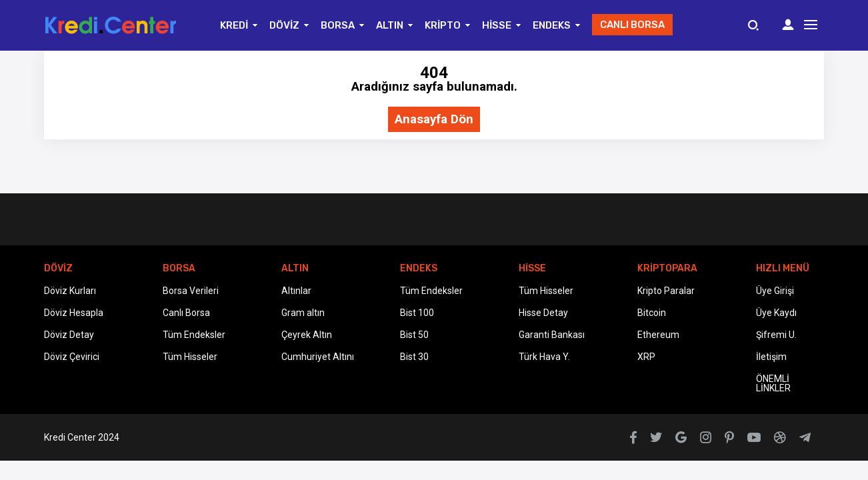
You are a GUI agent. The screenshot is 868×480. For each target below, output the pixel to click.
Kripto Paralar (666, 291)
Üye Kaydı (776, 313)
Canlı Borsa (186, 313)
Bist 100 (417, 313)
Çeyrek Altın (307, 335)
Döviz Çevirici (72, 357)
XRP (646, 357)
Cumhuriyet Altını (318, 357)
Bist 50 (414, 335)
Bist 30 (414, 357)
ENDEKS (552, 25)
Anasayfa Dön (434, 120)
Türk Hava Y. (544, 357)
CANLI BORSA (632, 25)
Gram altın (303, 313)
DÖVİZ (284, 25)
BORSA (338, 25)
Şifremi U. (776, 335)
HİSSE (497, 25)
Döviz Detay (69, 335)
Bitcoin (652, 313)
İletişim (771, 357)
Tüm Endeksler (194, 335)
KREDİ (234, 25)
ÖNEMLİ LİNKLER (773, 383)
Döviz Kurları (70, 291)
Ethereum (658, 335)
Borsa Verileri (191, 291)
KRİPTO (443, 25)
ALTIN (390, 25)
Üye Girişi (775, 291)
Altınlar (296, 291)
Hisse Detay (543, 313)
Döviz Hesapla (74, 313)
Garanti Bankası (552, 335)
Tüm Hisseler (190, 357)
